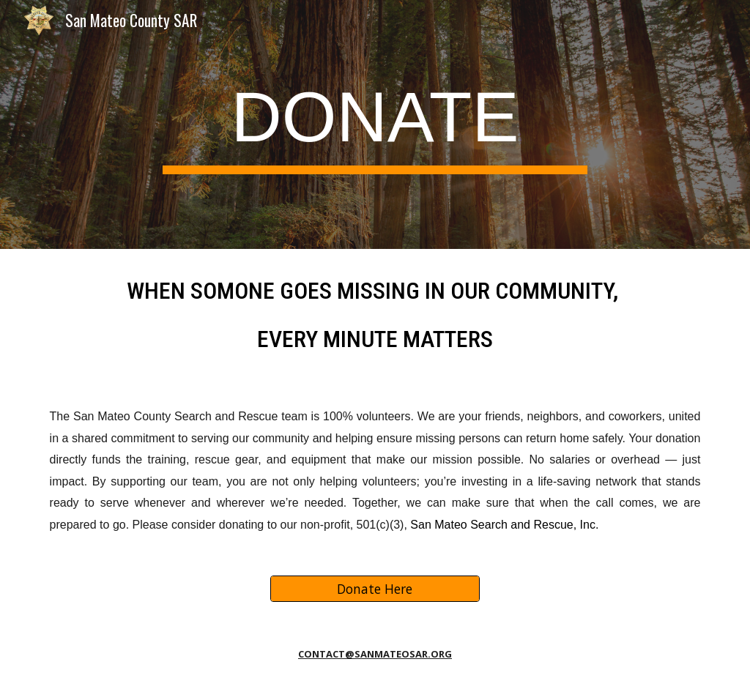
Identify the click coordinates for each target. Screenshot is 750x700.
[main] (375, 124)
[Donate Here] (375, 589)
